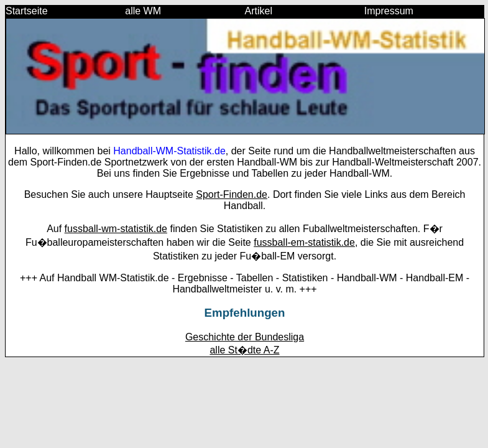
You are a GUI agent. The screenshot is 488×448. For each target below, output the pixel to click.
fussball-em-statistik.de (304, 242)
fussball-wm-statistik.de (116, 229)
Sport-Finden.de (232, 194)
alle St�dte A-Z (244, 350)
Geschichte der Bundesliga (245, 337)
